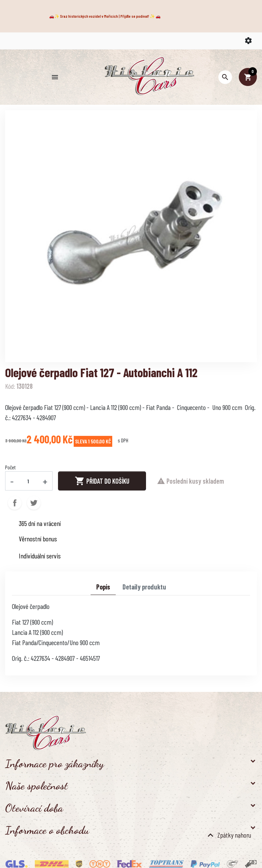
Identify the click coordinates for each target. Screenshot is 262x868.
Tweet (34, 503)
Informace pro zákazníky (54, 764)
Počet (10, 467)
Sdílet (15, 503)
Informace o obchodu (47, 830)
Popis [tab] (103, 587)
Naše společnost (37, 786)
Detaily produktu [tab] (144, 587)
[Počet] (28, 481)
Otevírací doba (34, 808)
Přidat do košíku (102, 481)
